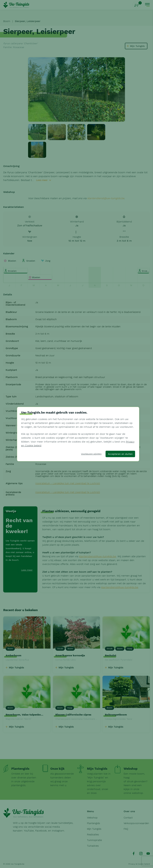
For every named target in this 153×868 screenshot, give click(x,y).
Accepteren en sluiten (120, 454)
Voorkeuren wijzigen (91, 454)
